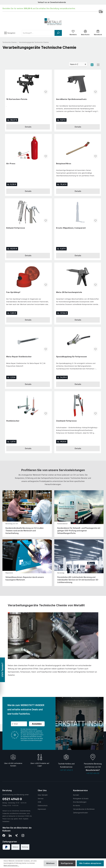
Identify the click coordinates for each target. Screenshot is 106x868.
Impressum (42, 809)
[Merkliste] (73, 34)
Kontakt (76, 795)
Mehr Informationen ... (12, 865)
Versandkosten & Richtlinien (84, 809)
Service (41, 798)
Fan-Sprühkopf (13, 293)
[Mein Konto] (85, 34)
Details (28, 128)
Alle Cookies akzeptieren (90, 863)
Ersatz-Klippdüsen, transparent (71, 229)
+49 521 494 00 (93, 773)
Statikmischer (13, 422)
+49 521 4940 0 (66, 770)
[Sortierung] (78, 66)
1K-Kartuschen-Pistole (17, 100)
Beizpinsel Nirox (64, 165)
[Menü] (10, 34)
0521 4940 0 (12, 799)
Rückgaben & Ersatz (81, 798)
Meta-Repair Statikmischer (19, 358)
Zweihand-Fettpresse (66, 422)
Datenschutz (43, 805)
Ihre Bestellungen (80, 802)
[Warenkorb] (98, 34)
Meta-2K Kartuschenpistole (69, 293)
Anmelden (37, 724)
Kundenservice (80, 790)
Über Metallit (43, 795)
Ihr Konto (77, 805)
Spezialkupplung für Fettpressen (71, 358)
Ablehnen (50, 863)
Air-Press (11, 165)
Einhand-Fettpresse (16, 229)
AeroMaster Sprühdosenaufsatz (71, 100)
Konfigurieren (67, 863)
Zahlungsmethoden (81, 813)
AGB (39, 802)
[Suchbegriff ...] (38, 34)
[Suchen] (58, 34)
